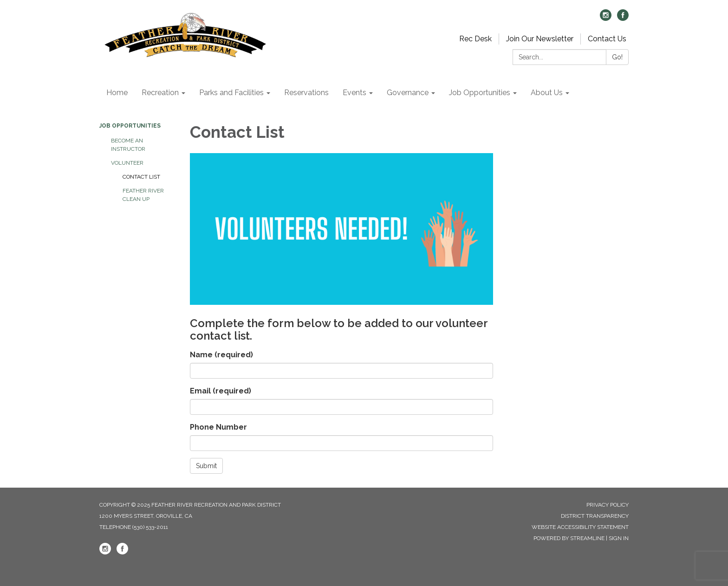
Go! (617, 57)
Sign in (619, 538)
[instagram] (606, 18)
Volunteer (127, 163)
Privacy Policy (608, 505)
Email (221, 391)
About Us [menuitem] (547, 93)
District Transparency (595, 516)
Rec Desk (475, 39)
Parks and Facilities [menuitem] (231, 93)
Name (221, 355)
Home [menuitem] (117, 93)
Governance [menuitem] (408, 93)
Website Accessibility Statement (580, 527)
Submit (206, 466)
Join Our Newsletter (540, 39)
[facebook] (623, 18)
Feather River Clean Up (143, 195)
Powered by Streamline (569, 538)
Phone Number (218, 427)
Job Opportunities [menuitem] (480, 93)
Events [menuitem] (354, 93)
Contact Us (607, 39)
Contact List (141, 177)
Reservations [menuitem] (306, 93)
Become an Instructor (128, 145)
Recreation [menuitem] (160, 93)
